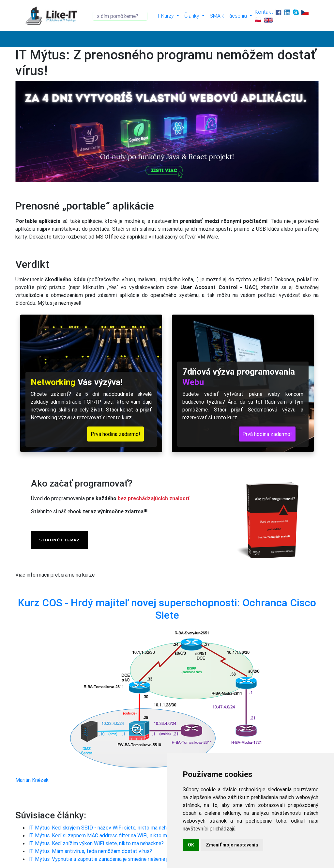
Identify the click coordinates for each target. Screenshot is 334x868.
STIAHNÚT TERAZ (59, 540)
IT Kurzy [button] (165, 16)
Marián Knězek (32, 780)
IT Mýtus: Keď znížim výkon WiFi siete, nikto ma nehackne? (96, 843)
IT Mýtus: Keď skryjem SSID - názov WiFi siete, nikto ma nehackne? (105, 828)
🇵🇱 (258, 20)
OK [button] (191, 845)
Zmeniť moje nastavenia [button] (232, 845)
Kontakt (264, 12)
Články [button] (192, 16)
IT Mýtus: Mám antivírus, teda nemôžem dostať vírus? (90, 851)
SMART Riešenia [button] (229, 16)
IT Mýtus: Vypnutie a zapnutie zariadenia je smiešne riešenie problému (108, 859)
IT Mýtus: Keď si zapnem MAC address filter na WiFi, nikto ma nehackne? (111, 835)
